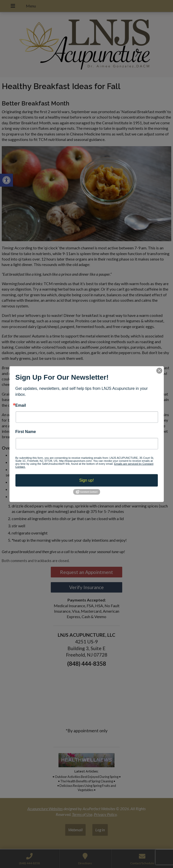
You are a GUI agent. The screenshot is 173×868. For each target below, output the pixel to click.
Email (21, 405)
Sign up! (86, 480)
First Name (26, 432)
